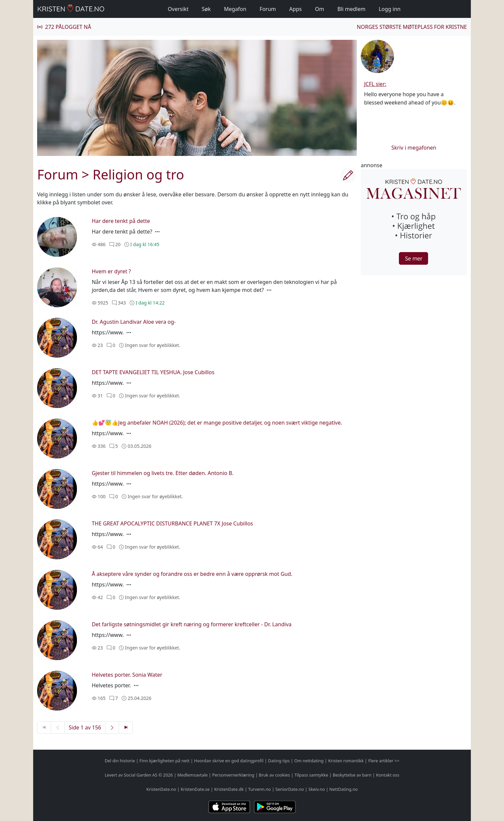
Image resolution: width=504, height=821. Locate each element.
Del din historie (120, 761)
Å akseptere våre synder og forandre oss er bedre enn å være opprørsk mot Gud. (192, 574)
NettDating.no (343, 789)
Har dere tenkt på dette (121, 221)
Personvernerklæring (233, 775)
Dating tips (279, 761)
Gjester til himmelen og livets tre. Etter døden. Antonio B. (163, 473)
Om (319, 9)
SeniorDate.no (290, 789)
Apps (295, 9)
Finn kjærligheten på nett (165, 761)
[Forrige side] (58, 727)
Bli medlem (351, 9)
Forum (268, 9)
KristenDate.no (161, 789)
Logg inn (390, 9)
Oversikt (178, 9)
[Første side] (44, 727)
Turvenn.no (260, 789)
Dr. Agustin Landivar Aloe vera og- (134, 322)
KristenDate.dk (229, 789)
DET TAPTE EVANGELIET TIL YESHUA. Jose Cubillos (153, 372)
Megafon (235, 9)
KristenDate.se (195, 789)
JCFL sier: (375, 84)
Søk (206, 9)
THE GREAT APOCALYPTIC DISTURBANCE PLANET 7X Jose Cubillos (172, 523)
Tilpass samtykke (311, 775)
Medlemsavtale (192, 775)
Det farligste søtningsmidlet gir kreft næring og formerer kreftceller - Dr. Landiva (192, 624)
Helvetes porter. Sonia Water (127, 675)
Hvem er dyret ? (111, 271)
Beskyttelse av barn (352, 775)
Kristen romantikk (346, 761)
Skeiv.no (316, 789)
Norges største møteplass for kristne (412, 27)
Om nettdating (309, 761)
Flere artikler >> (384, 761)
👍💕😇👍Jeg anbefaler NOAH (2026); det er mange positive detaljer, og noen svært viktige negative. (217, 423)
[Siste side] (126, 727)
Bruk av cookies (275, 775)
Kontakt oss (388, 775)
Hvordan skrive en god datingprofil (229, 761)
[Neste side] (112, 727)
